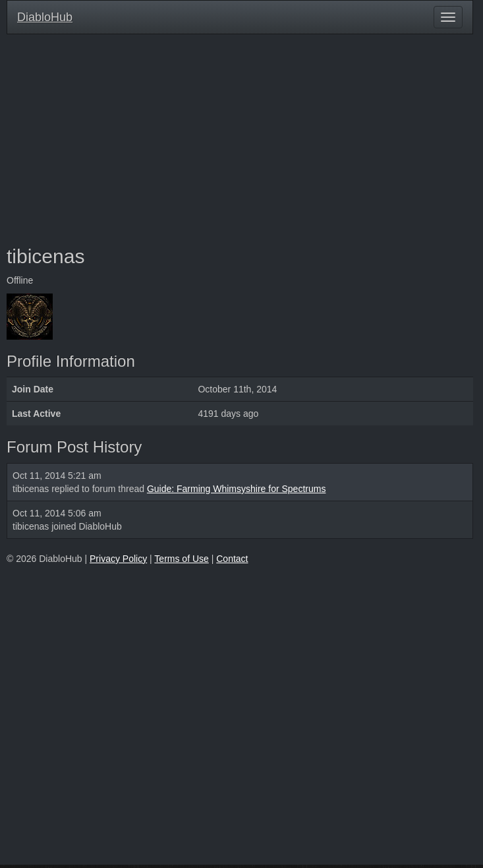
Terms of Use (181, 559)
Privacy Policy (118, 559)
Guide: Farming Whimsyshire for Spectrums (237, 489)
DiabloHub (45, 15)
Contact (232, 559)
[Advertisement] (240, 140)
